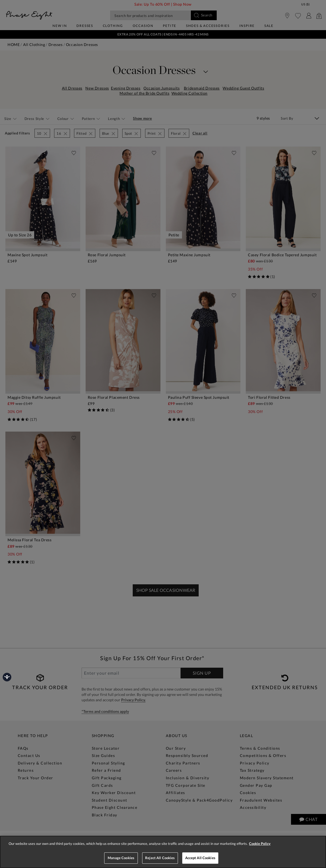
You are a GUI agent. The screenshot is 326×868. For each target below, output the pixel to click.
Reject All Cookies (160, 858)
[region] (163, 852)
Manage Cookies (121, 858)
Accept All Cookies (200, 858)
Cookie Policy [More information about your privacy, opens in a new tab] (260, 844)
